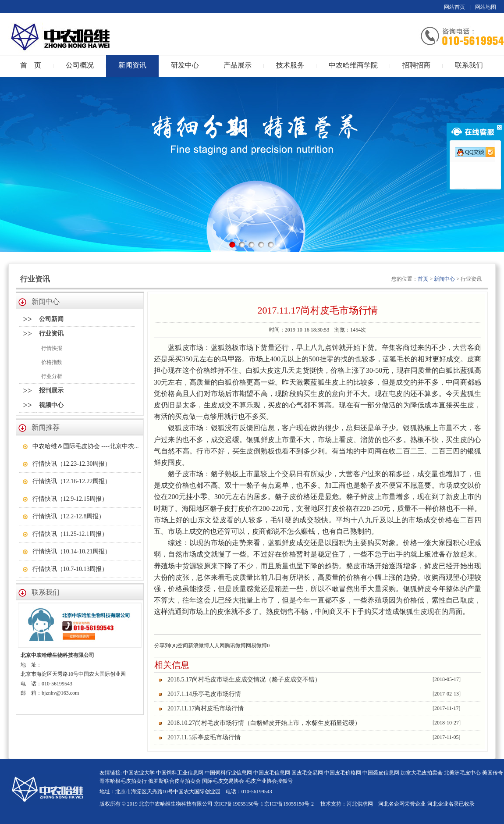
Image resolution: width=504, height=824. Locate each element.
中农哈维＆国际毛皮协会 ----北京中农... (86, 446)
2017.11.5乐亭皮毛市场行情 (204, 737)
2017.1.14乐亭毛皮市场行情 (204, 694)
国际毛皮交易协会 (223, 781)
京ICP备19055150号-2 (289, 804)
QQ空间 (179, 646)
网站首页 (454, 7)
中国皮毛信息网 (272, 773)
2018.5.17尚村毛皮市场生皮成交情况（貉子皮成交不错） (244, 680)
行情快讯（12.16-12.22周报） (72, 481)
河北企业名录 (443, 804)
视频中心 (51, 405)
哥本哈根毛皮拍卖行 (123, 781)
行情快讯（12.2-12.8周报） (69, 516)
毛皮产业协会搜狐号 (269, 781)
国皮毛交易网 (307, 773)
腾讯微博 (235, 646)
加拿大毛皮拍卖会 (422, 773)
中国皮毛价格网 (343, 773)
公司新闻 (51, 319)
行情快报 (52, 348)
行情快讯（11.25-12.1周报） (70, 534)
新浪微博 (199, 646)
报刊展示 (51, 391)
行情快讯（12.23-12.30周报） (72, 464)
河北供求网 (360, 804)
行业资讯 (51, 334)
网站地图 (486, 7)
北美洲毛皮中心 (462, 773)
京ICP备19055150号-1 (239, 804)
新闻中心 (444, 279)
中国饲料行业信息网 (228, 773)
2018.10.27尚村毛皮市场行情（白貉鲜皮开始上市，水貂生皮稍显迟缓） (264, 723)
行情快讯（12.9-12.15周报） (70, 499)
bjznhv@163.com (60, 693)
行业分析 (52, 376)
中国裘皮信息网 (381, 773)
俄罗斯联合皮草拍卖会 (174, 781)
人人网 (217, 646)
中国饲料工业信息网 (180, 773)
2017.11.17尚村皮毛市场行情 (206, 708)
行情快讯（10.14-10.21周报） (72, 551)
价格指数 (52, 362)
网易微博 (256, 646)
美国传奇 (493, 773)
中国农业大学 (139, 773)
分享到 (162, 646)
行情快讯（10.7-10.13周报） (70, 569)
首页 (423, 279)
